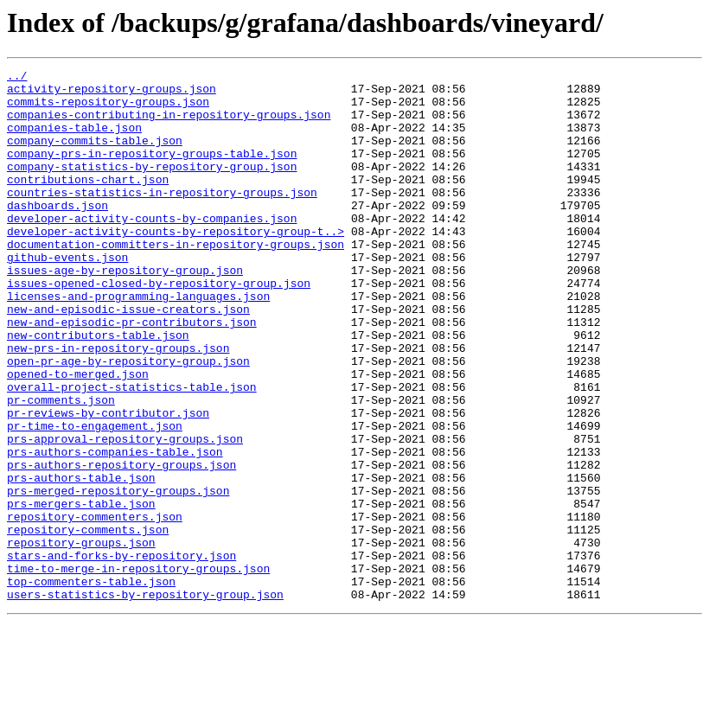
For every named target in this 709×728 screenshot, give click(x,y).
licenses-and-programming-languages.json (138, 342)
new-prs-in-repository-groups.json (118, 405)
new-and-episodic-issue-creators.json (128, 358)
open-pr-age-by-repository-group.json (128, 420)
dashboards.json (57, 233)
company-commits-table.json (95, 156)
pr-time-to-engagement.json (95, 498)
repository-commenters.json (95, 607)
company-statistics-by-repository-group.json (152, 187)
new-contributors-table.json (98, 389)
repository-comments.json (88, 623)
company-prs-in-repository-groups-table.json (152, 171)
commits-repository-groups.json (108, 109)
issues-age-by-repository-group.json (125, 311)
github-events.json (67, 296)
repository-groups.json (81, 638)
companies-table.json (74, 140)
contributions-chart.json (88, 202)
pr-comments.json (61, 467)
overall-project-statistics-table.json (132, 451)
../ (17, 78)
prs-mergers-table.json (81, 591)
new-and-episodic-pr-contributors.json (132, 374)
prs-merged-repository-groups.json (118, 576)
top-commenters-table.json (91, 685)
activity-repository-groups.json (112, 93)
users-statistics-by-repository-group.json (145, 700)
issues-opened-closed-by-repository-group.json (159, 327)
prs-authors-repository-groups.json (121, 545)
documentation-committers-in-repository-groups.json (176, 280)
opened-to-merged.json (78, 436)
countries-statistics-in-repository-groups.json (162, 218)
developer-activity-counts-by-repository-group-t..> (176, 265)
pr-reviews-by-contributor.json (108, 482)
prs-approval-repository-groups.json (125, 514)
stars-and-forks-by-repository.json (121, 654)
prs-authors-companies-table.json (115, 529)
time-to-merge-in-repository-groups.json (138, 669)
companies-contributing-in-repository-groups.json (169, 125)
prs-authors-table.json (81, 560)
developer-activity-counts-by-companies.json (152, 249)
